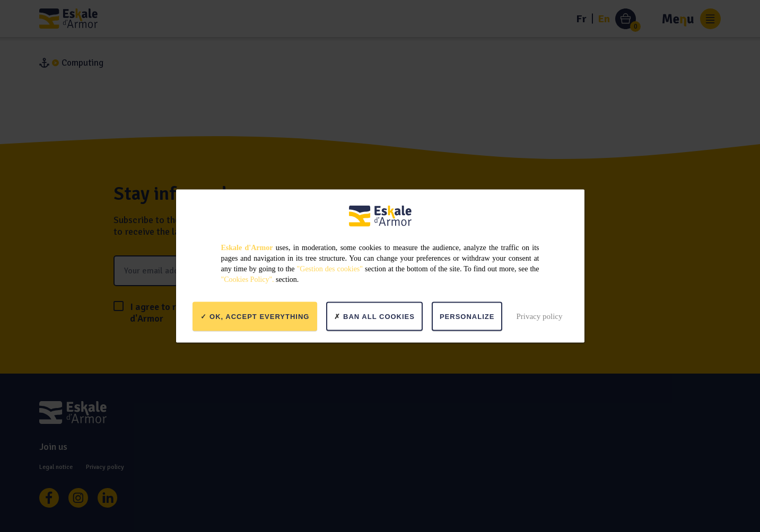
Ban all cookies (374, 316)
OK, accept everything (255, 316)
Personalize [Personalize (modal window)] (467, 316)
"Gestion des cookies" (330, 269)
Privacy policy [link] (539, 316)
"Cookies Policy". (248, 280)
